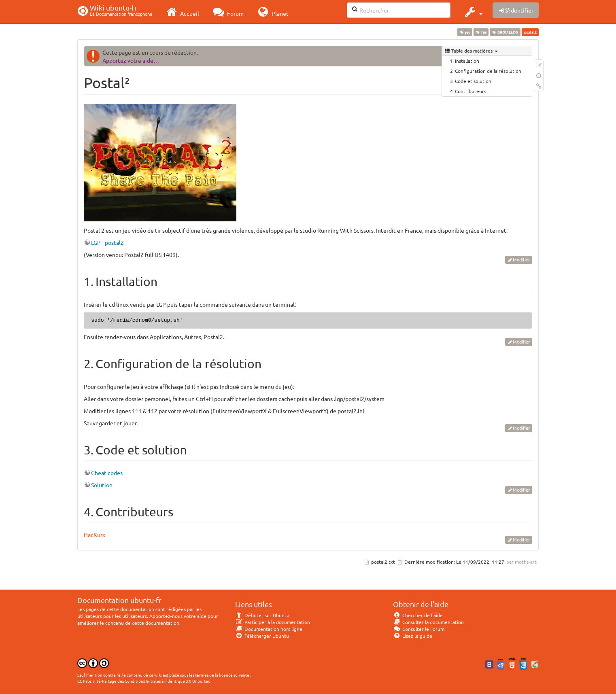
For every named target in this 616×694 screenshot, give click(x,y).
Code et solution (473, 81)
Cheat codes (107, 473)
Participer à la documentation (273, 622)
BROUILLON (505, 32)
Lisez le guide (413, 636)
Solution (102, 485)
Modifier (521, 259)
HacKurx (95, 535)
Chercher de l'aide (418, 615)
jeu (465, 32)
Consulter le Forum (419, 629)
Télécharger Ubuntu (262, 636)
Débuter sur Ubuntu (262, 615)
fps (481, 32)
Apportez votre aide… (131, 60)
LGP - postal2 (107, 242)
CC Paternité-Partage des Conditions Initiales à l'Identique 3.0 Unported (144, 681)
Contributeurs (470, 91)
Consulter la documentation (428, 622)
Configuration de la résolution (488, 71)
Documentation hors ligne (269, 629)
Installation (467, 61)
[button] (473, 12)
